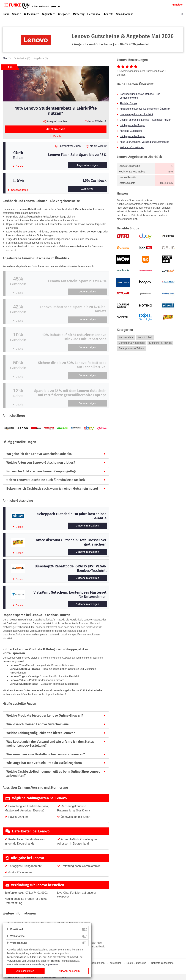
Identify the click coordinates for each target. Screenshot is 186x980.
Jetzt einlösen (56, 129)
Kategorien (64, 14)
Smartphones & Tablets (132, 348)
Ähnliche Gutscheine (131, 131)
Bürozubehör (126, 337)
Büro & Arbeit (145, 337)
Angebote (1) (41, 58)
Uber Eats (108, 14)
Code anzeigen (87, 292)
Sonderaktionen (96, 963)
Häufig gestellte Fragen (132, 125)
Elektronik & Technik (160, 343)
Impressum (52, 965)
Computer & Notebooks (132, 343)
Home (6, 14)
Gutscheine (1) (22, 58)
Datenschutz (37, 965)
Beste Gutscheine (136, 963)
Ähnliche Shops (128, 103)
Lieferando (94, 14)
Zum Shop (87, 189)
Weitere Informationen (132, 147)
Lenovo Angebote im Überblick (136, 114)
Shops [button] (16, 14)
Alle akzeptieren (25, 971)
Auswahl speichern (69, 971)
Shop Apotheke (125, 14)
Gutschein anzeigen (87, 526)
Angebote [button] (47, 14)
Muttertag (79, 14)
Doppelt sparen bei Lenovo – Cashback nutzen (145, 120)
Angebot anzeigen (87, 165)
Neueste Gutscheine (162, 963)
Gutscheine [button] (31, 14)
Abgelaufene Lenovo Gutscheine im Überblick (145, 109)
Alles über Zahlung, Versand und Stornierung (144, 142)
